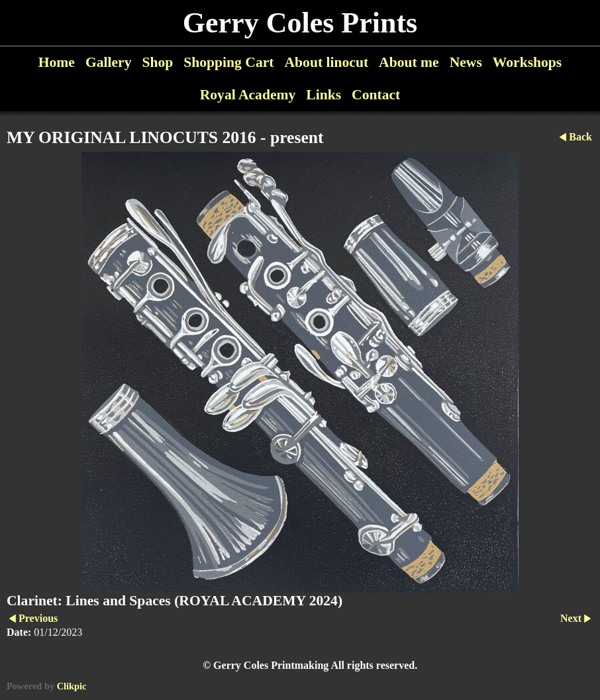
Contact (376, 95)
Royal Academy (248, 95)
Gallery (109, 62)
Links (324, 95)
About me (409, 62)
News (466, 62)
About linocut (327, 62)
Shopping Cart (228, 62)
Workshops (527, 62)
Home (57, 62)
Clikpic (72, 686)
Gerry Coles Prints (300, 23)
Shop (157, 62)
